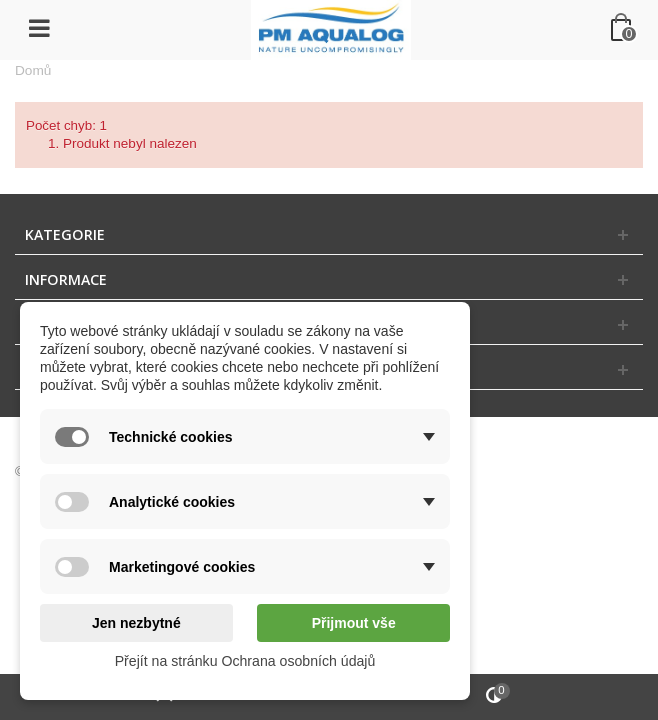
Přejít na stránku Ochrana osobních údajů (245, 661)
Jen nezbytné (136, 623)
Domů (33, 70)
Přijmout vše (354, 623)
